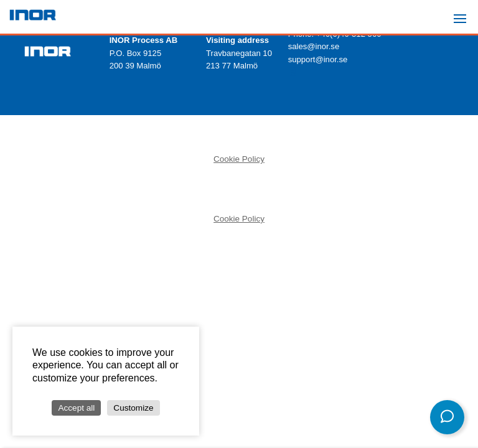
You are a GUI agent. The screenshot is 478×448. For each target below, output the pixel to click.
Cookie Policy (239, 159)
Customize (133, 408)
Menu (464, 13)
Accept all (76, 408)
